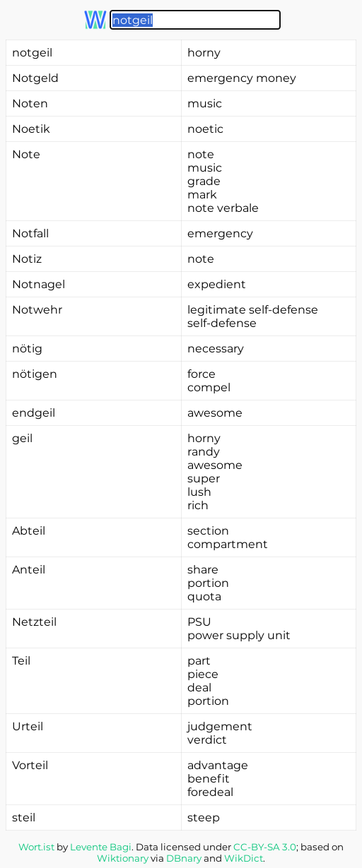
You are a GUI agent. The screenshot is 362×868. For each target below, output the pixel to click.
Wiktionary (123, 858)
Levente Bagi (101, 847)
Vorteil (30, 765)
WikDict (244, 858)
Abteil (29, 531)
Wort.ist (36, 847)
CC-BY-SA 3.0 (265, 847)
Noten (30, 103)
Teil (21, 661)
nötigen (35, 374)
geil (22, 438)
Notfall (30, 233)
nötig (27, 349)
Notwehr (37, 310)
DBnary (184, 858)
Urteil (28, 726)
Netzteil (34, 622)
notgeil (32, 53)
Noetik (31, 129)
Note (26, 154)
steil (24, 818)
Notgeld (35, 78)
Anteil (29, 570)
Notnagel (39, 284)
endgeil (34, 413)
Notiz (27, 259)
